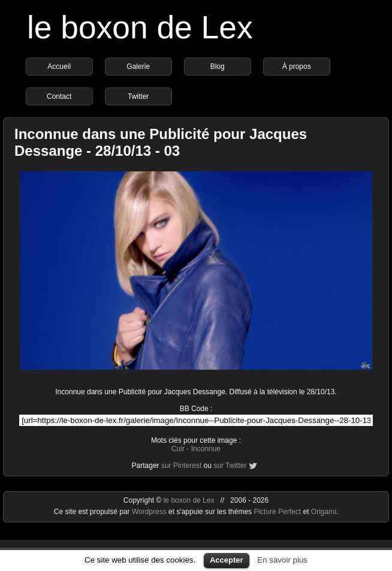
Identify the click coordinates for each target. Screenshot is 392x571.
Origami (324, 512)
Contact (59, 96)
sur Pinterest (181, 466)
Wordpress (150, 512)
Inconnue (206, 449)
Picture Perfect (277, 512)
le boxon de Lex (140, 27)
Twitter (138, 96)
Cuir (178, 449)
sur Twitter (230, 466)
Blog (218, 67)
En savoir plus (282, 560)
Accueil (59, 67)
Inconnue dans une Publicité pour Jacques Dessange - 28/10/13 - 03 (161, 142)
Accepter (227, 560)
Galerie (138, 67)
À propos (297, 67)
